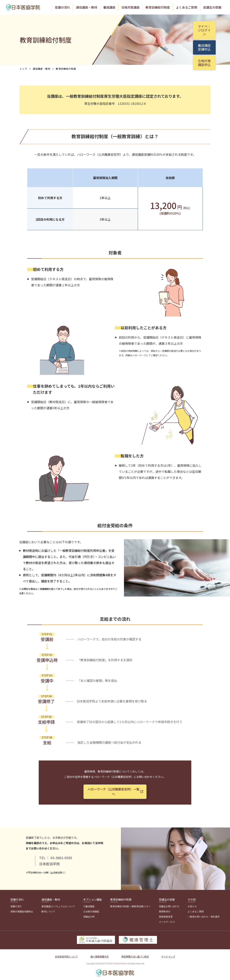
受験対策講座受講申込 (22, 909)
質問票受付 (165, 909)
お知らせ (192, 904)
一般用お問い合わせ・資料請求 (204, 914)
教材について (48, 909)
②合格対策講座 (91, 909)
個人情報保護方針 (100, 954)
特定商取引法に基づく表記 (135, 954)
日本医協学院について (66, 954)
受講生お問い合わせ (169, 904)
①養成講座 (89, 904)
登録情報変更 (166, 914)
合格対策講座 (130, 7)
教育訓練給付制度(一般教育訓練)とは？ (130, 904)
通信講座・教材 (87, 7)
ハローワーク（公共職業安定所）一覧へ (118, 790)
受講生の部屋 (212, 7)
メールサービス (167, 920)
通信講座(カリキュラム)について (58, 904)
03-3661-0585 (61, 855)
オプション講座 (92, 897)
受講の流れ (62, 7)
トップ (23, 68)
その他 (192, 897)
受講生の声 (89, 914)
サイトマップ (168, 954)
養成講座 (109, 7)
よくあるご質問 (187, 7)
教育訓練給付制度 (158, 7)
